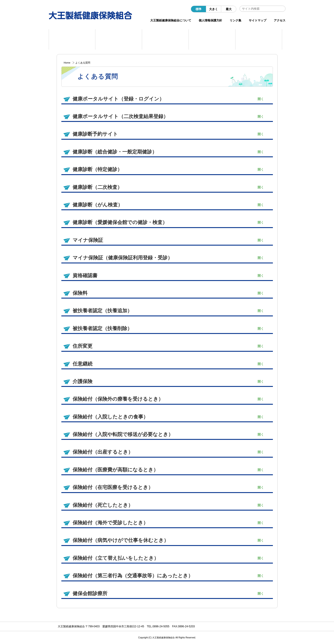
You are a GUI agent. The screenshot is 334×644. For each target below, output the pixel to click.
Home (67, 63)
